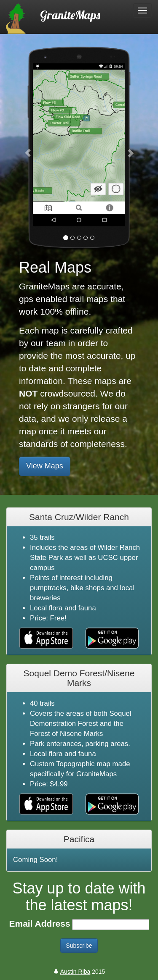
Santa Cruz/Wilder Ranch (79, 517)
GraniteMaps (70, 14)
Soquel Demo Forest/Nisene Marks (79, 678)
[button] (28, 149)
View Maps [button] (45, 466)
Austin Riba (75, 972)
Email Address (39, 924)
